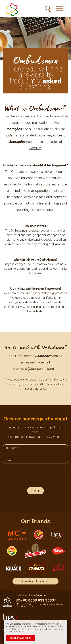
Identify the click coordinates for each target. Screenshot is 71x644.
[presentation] (30, 475)
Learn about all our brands (36, 581)
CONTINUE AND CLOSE (20, 638)
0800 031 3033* (36, 600)
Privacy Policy (19, 629)
